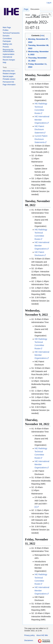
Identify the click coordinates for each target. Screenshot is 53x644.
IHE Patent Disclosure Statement (39, 129)
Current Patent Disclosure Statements (41, 139)
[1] (36, 507)
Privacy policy (29, 635)
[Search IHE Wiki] (46, 15)
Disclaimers (29, 640)
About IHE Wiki (42, 635)
